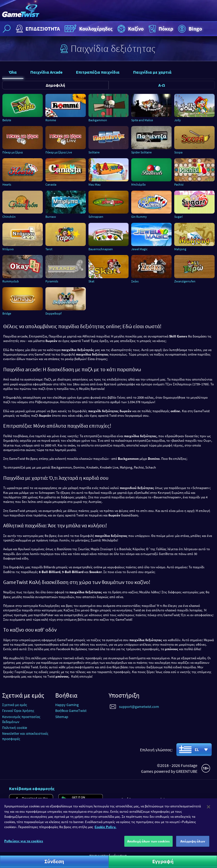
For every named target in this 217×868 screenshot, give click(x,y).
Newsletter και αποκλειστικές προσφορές (25, 736)
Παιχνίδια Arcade (46, 72)
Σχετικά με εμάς (15, 705)
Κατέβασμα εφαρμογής (32, 788)
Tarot (49, 249)
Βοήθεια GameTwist (71, 711)
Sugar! (178, 217)
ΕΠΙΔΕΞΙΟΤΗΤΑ (37, 29)
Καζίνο (130, 29)
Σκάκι (135, 281)
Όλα (13, 72)
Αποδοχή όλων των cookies (148, 845)
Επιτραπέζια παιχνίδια (98, 72)
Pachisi (179, 184)
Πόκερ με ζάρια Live (59, 152)
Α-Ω (162, 85)
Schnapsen (96, 217)
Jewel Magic (139, 249)
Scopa (178, 152)
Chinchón (9, 217)
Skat (91, 281)
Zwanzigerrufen (185, 281)
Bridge (7, 313)
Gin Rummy (139, 217)
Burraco (51, 217)
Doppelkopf (54, 313)
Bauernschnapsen (101, 249)
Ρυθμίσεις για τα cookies (24, 845)
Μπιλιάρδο (138, 184)
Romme (51, 120)
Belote (7, 120)
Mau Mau (95, 184)
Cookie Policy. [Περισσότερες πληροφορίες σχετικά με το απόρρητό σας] (105, 831)
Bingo (189, 29)
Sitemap (62, 717)
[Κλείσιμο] (209, 811)
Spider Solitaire (141, 152)
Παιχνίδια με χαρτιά (152, 72)
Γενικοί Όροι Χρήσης (18, 711)
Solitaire (94, 152)
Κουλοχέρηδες (88, 29)
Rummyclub (11, 281)
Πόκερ (160, 29)
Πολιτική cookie (15, 728)
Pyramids (52, 281)
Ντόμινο (8, 249)
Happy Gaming (67, 705)
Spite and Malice (142, 120)
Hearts (7, 184)
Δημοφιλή (55, 85)
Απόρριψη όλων (193, 845)
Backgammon (98, 120)
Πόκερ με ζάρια (13, 152)
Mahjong (180, 249)
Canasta (51, 184)
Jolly (178, 120)
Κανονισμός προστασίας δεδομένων (21, 719)
